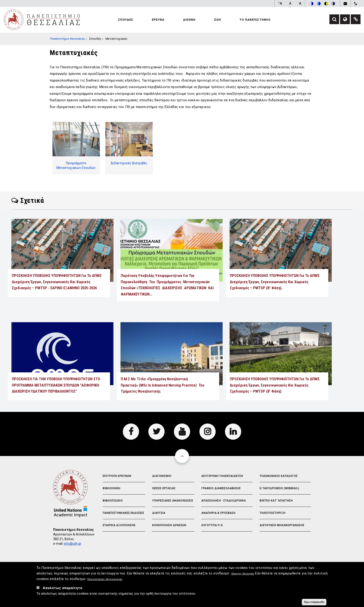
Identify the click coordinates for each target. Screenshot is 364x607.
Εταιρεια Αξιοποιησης (119, 525)
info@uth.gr (73, 544)
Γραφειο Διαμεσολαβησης (221, 488)
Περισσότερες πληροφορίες (105, 581)
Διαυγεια (159, 513)
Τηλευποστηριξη (272, 513)
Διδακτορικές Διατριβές (129, 163)
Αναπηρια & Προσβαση (218, 513)
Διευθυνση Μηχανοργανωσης (282, 525)
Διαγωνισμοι (162, 476)
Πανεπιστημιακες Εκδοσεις (123, 513)
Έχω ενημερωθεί (314, 603)
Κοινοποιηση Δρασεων (169, 525)
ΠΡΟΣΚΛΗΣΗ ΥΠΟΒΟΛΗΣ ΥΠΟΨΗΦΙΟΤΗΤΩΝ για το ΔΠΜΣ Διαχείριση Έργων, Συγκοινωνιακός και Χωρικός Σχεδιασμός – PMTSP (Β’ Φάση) (275, 385)
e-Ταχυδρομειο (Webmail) (279, 488)
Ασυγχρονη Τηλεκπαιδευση (222, 476)
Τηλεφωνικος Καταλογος (279, 476)
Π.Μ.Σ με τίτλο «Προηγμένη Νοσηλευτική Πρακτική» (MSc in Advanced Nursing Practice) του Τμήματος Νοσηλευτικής (162, 385)
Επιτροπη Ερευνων (117, 476)
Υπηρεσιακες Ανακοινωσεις (173, 501)
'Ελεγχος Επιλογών (243, 575)
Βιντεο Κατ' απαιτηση (276, 501)
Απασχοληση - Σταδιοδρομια (224, 501)
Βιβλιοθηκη (111, 488)
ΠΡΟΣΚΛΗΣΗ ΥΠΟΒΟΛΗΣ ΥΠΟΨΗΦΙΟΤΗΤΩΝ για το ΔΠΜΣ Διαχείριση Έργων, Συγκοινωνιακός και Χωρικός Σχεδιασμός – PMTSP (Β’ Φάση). (275, 282)
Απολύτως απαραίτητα (62, 589)
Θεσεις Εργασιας (164, 488)
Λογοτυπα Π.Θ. (212, 525)
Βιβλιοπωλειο (113, 501)
